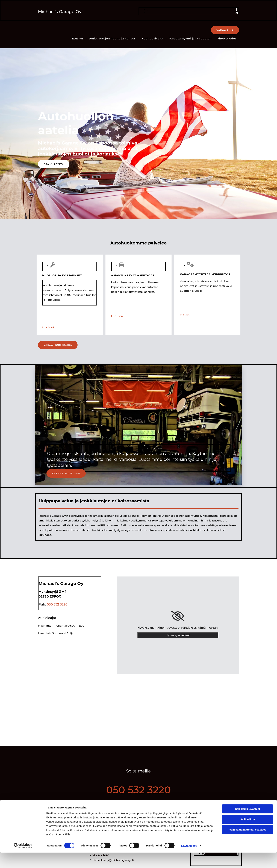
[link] (178, 608)
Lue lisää (48, 319)
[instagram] (236, 13)
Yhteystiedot (195, 30)
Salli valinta (248, 835)
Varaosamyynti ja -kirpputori (159, 30)
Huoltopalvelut (123, 30)
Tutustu (185, 306)
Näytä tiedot (189, 861)
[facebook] (237, 9)
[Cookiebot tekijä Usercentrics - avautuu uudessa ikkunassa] (23, 861)
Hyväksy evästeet (178, 627)
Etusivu (50, 30)
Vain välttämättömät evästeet (247, 845)
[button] (225, 30)
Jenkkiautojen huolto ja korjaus (84, 30)
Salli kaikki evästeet (248, 824)
